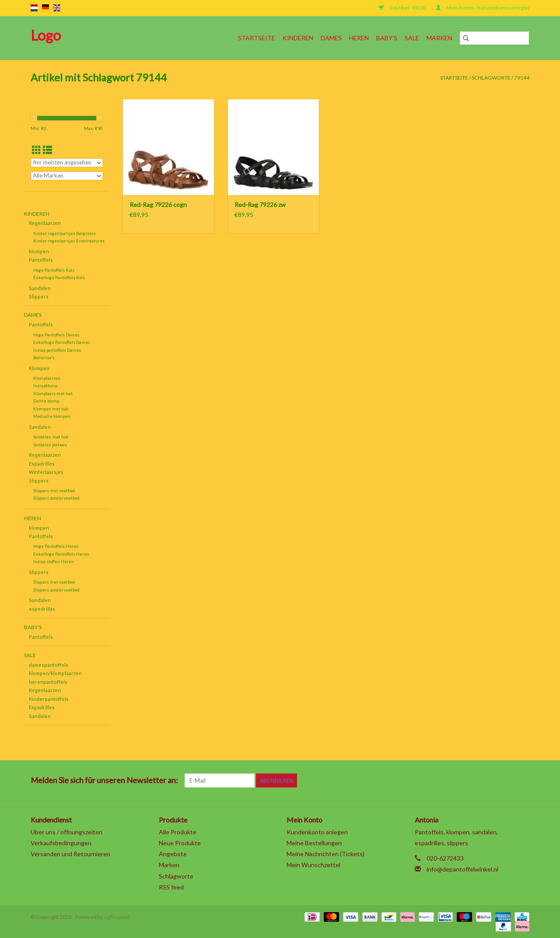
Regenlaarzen (45, 223)
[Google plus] (461, 780)
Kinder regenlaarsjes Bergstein (65, 233)
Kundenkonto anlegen (317, 832)
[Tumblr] (507, 780)
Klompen (39, 368)
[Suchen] (494, 38)
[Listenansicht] (47, 150)
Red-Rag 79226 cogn (158, 205)
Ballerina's (44, 357)
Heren (359, 38)
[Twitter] (446, 780)
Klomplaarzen (47, 378)
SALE (412, 38)
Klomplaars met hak (53, 393)
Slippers (39, 296)
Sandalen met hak (51, 437)
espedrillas (42, 609)
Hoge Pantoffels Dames (56, 335)
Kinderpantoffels (49, 699)
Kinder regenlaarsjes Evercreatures (69, 241)
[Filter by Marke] (67, 176)
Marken (439, 38)
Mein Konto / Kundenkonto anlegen (483, 8)
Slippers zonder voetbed (56, 498)
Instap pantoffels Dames (57, 350)
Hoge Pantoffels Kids (54, 270)
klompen (39, 251)
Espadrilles (42, 464)
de (45, 8)
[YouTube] (492, 780)
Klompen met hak (51, 409)
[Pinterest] (476, 780)
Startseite (257, 38)
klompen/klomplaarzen (55, 673)
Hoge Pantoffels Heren (56, 546)
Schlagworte (491, 78)
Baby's (387, 38)
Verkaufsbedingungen (61, 843)
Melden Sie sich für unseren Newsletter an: (104, 780)
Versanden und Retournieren (70, 854)
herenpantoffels (48, 682)
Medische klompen (52, 416)
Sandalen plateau (50, 444)
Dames (331, 38)
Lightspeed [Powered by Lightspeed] (117, 917)
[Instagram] (522, 780)
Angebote (173, 854)
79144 (522, 78)
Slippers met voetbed (54, 490)
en (57, 8)
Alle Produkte (178, 832)
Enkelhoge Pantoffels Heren (61, 554)
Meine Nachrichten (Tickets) (325, 854)
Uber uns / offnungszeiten (66, 832)
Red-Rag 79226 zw (260, 205)
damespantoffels (49, 665)
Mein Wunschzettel (313, 865)
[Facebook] (430, 780)
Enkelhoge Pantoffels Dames (62, 342)
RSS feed (171, 887)
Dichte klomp (46, 401)
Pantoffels (41, 260)
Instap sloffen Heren (54, 561)
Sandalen (40, 288)
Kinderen (298, 38)
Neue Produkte (180, 843)
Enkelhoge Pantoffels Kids (59, 277)
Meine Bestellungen (314, 843)
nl (34, 8)
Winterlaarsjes (46, 472)
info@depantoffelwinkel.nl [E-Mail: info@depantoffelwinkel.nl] (462, 869)
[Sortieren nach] (67, 163)
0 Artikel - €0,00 (403, 8)
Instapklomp (45, 385)
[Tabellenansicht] (37, 150)
